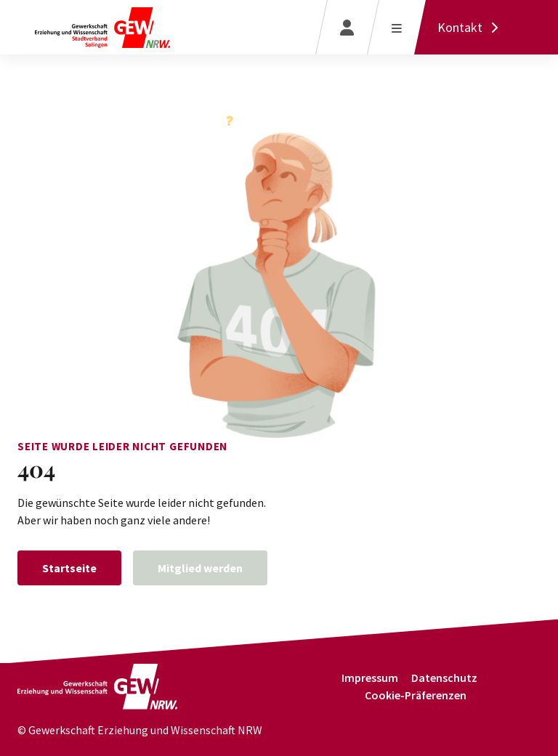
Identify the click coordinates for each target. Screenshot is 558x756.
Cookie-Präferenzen (416, 695)
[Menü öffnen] (396, 27)
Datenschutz (444, 678)
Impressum (370, 678)
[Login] (347, 27)
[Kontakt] (472, 27)
